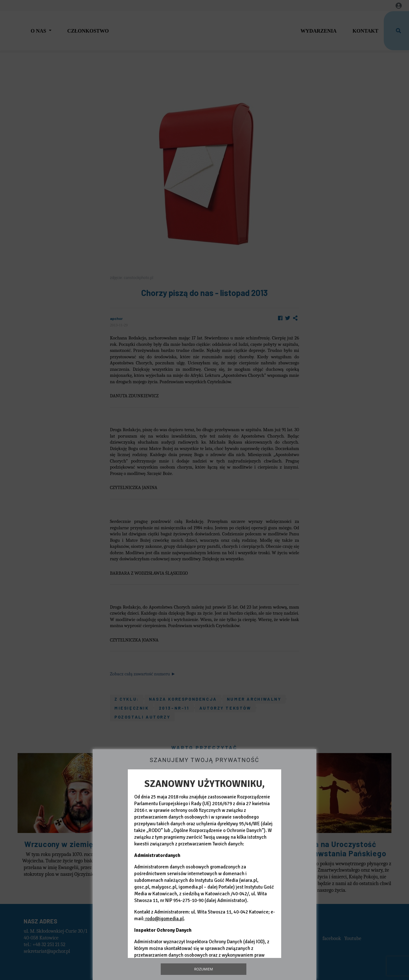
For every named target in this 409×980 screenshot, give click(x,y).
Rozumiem (204, 969)
